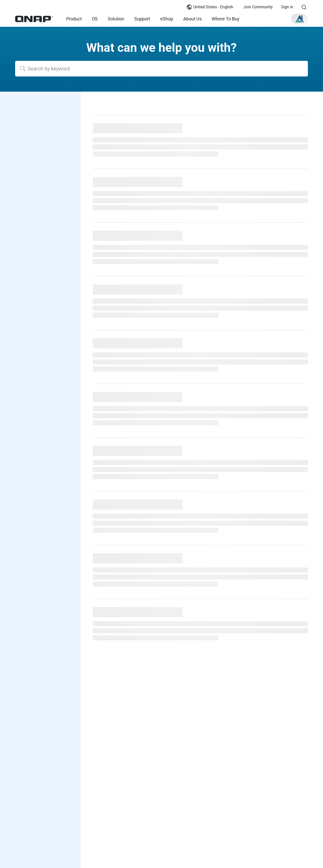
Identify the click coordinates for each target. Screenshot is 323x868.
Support (142, 19)
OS (95, 19)
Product (74, 19)
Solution (116, 19)
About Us (192, 19)
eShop (167, 19)
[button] (300, 19)
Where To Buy (226, 19)
